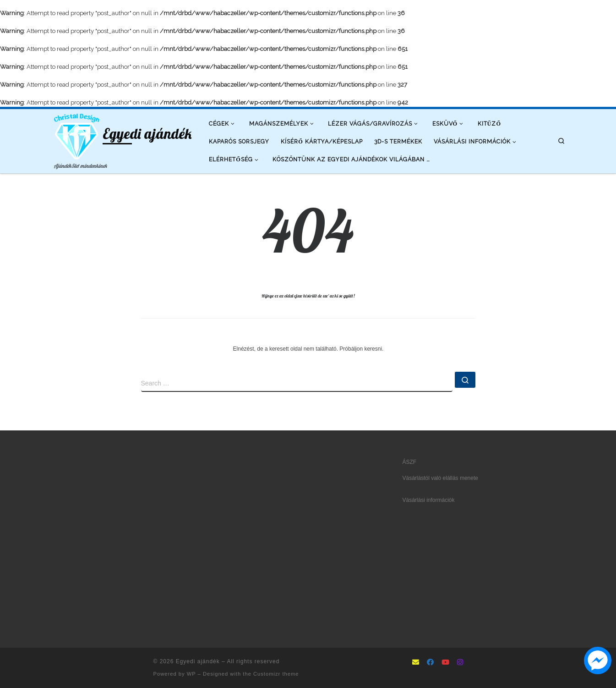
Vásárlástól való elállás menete (440, 478)
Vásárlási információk (429, 500)
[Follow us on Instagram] (460, 663)
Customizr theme (276, 674)
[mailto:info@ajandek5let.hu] (416, 663)
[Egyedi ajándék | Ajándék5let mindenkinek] (77, 135)
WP (191, 674)
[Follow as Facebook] (430, 663)
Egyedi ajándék (198, 661)
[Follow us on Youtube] (445, 663)
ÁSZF (410, 462)
